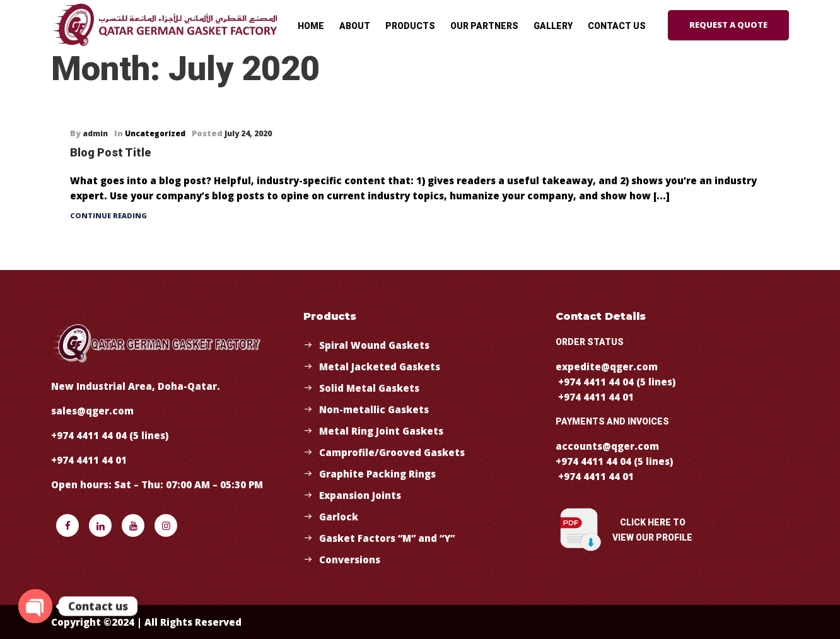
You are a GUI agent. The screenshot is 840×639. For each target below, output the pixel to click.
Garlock (339, 517)
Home (311, 26)
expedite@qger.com (607, 366)
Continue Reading (108, 215)
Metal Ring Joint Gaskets (381, 431)
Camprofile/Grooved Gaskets (392, 452)
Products (410, 26)
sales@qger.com (92, 411)
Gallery (553, 26)
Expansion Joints (360, 495)
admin (95, 133)
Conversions (350, 560)
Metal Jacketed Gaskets (380, 366)
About (355, 26)
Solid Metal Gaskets (369, 388)
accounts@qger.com (607, 446)
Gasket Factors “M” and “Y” (387, 538)
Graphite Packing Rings (377, 474)
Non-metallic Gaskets (374, 409)
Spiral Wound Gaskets (374, 345)
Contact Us (617, 26)
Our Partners (484, 26)
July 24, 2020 (248, 133)
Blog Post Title (110, 152)
